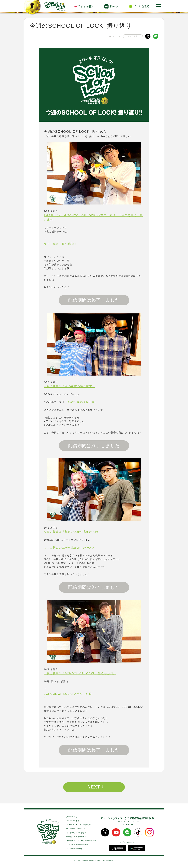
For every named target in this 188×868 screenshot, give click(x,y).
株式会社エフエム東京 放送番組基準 (81, 841)
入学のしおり (72, 817)
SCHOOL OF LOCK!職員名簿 (79, 825)
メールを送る (142, 6)
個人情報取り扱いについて (77, 829)
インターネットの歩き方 (76, 833)
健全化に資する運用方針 (76, 837)
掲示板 (114, 6)
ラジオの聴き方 (73, 821)
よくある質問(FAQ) (74, 848)
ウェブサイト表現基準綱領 (77, 845)
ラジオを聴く (84, 6)
